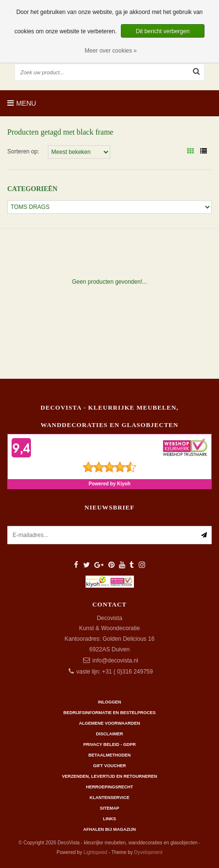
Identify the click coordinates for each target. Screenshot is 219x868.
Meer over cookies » (111, 51)
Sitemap (109, 808)
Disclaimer (110, 734)
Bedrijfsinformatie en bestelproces (109, 713)
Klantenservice (109, 798)
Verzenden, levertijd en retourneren (109, 776)
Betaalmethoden (109, 755)
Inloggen (109, 702)
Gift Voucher (109, 766)
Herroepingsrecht (110, 787)
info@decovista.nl (115, 661)
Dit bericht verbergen (163, 31)
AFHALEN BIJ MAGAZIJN (109, 829)
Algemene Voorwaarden (109, 723)
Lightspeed (95, 852)
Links (109, 819)
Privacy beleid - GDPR (109, 744)
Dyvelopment (148, 852)
